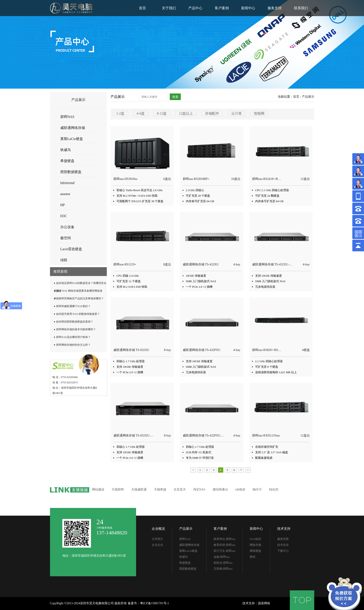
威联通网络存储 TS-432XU (201, 264)
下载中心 (283, 551)
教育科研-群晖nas (225, 545)
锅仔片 (257, 490)
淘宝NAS (199, 490)
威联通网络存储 (73, 128)
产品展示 (308, 97)
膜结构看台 (220, 490)
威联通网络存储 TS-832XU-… (133, 436)
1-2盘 (120, 113)
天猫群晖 (118, 490)
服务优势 (283, 539)
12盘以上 (186, 113)
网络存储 (255, 545)
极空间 (66, 238)
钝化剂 (274, 490)
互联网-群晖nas (223, 569)
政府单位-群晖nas (225, 539)
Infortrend (67, 183)
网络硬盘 (255, 551)
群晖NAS (67, 117)
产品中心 (195, 8)
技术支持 (284, 529)
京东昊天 (180, 490)
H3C (64, 216)
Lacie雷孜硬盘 (71, 249)
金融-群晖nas (222, 557)
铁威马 (66, 150)
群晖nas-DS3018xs (126, 179)
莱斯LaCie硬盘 (72, 139)
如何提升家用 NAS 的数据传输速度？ (78, 314)
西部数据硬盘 (71, 172)
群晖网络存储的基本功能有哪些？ (76, 329)
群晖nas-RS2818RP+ (196, 179)
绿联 (64, 260)
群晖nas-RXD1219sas (266, 436)
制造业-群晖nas (223, 563)
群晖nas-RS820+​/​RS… (267, 350)
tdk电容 (240, 490)
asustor (65, 194)
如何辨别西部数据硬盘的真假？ (75, 322)
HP (63, 205)
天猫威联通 (139, 490)
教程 (253, 557)
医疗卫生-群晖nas (225, 551)
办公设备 (67, 227)
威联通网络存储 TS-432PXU (202, 350)
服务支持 (275, 8)
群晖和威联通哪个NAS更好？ (73, 306)
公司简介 (157, 539)
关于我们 (169, 8)
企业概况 (158, 529)
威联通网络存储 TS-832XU (131, 350)
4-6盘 (141, 113)
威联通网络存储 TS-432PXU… (203, 436)
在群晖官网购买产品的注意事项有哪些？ (80, 298)
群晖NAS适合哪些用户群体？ (73, 337)
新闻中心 (248, 8)
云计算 (237, 113)
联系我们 (301, 8)
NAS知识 (255, 539)
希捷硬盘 (67, 161)
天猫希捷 (160, 490)
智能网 (259, 113)
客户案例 (222, 8)
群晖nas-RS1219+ (125, 264)
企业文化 (157, 545)
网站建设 (98, 490)
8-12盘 (162, 113)
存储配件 (212, 113)
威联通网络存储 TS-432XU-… (272, 264)
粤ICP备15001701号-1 (154, 603)
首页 (142, 8)
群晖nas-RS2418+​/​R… (267, 179)
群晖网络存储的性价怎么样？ (73, 345)
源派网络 (264, 603)
